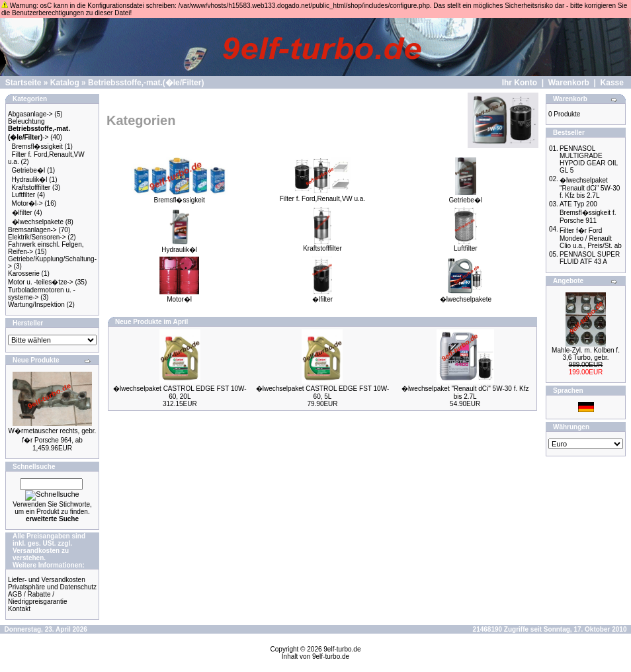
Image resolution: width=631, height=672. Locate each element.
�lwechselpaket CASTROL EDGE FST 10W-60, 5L (323, 393)
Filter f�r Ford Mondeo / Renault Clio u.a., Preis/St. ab (591, 238)
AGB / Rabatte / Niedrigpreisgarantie (38, 598)
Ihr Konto (520, 83)
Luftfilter (24, 195)
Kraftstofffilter (31, 188)
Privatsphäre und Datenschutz (52, 587)
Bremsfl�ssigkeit (37, 147)
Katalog (65, 83)
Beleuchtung (26, 121)
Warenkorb (569, 83)
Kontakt (19, 609)
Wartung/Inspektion (36, 305)
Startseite (23, 83)
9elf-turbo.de (342, 649)
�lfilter (22, 213)
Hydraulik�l (30, 180)
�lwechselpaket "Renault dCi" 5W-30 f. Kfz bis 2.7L (465, 393)
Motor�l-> (27, 203)
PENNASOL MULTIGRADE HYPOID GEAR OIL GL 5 (589, 159)
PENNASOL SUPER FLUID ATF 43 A (590, 258)
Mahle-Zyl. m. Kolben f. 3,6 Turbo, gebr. (586, 354)
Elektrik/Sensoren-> (37, 237)
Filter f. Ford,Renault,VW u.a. (323, 196)
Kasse (612, 83)
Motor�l (179, 296)
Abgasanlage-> (30, 114)
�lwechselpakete (38, 222)
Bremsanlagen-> (32, 230)
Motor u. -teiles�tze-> (41, 282)
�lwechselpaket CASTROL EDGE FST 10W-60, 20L (180, 393)
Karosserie (24, 273)
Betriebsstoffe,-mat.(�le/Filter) (146, 83)
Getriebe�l (29, 170)
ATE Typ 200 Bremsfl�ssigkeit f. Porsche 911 (588, 212)
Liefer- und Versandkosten (47, 580)
